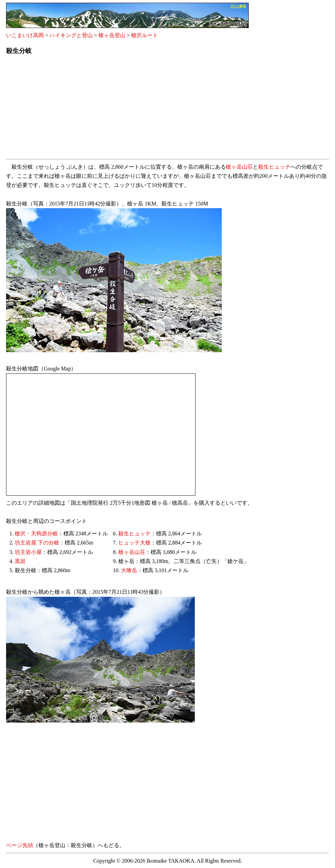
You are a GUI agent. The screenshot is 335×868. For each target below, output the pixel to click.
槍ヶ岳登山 (112, 35)
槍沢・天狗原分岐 (36, 534)
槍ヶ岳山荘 (239, 167)
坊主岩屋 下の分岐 (37, 543)
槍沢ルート (145, 35)
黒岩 (20, 561)
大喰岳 (129, 570)
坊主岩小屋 (28, 552)
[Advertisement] (167, 109)
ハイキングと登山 (71, 35)
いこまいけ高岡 (25, 35)
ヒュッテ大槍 (134, 543)
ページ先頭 (20, 845)
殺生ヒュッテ (274, 167)
